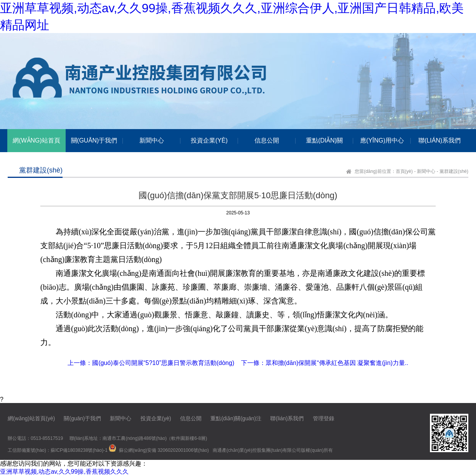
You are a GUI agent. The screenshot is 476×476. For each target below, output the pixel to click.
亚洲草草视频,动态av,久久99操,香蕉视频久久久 (64, 472)
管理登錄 (324, 418)
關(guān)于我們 (82, 418)
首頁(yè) (404, 171)
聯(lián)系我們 (287, 418)
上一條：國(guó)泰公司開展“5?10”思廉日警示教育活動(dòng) (151, 363)
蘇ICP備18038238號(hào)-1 (79, 450)
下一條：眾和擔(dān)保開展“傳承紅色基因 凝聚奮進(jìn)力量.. (325, 363)
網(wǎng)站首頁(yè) (31, 418)
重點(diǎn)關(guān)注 (236, 418)
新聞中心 (426, 171)
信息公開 (191, 418)
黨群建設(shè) (454, 171)
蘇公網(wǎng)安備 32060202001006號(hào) (164, 450)
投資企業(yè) (156, 418)
